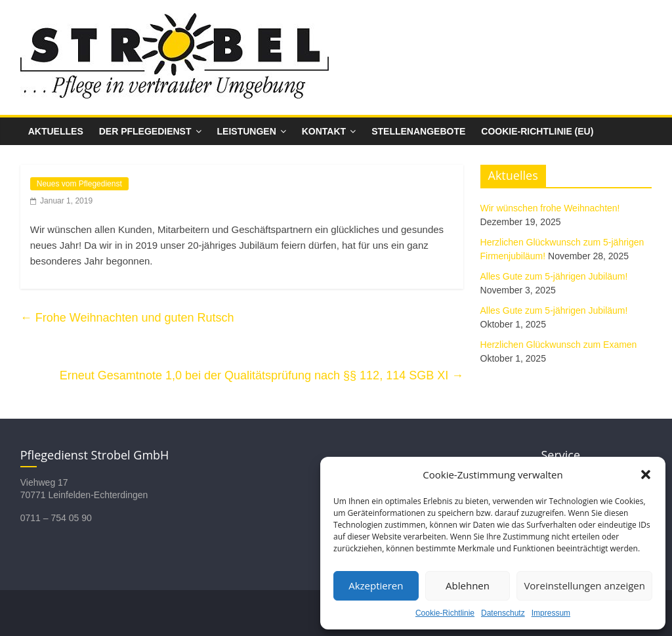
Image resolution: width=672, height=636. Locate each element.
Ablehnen (468, 585)
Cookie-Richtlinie (445, 613)
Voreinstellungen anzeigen (584, 585)
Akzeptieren (376, 585)
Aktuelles (56, 131)
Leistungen (247, 131)
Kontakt (324, 131)
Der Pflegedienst (145, 131)
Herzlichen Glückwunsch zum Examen (559, 345)
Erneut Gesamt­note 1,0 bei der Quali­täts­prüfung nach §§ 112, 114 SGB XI (262, 375)
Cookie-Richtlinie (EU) (537, 131)
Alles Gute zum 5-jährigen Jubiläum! (554, 276)
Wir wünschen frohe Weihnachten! (550, 208)
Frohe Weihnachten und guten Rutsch (127, 318)
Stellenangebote (418, 131)
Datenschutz (503, 613)
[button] (646, 475)
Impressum (551, 613)
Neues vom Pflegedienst (79, 184)
